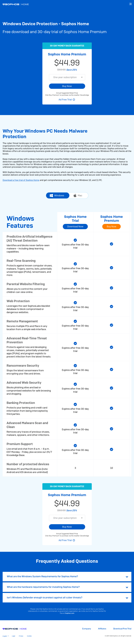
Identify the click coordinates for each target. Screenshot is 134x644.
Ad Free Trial (65, 100)
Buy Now (67, 86)
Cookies (29, 636)
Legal (13, 636)
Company (87, 629)
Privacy (21, 636)
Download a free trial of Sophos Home (21, 180)
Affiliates (102, 629)
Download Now (75, 226)
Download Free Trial (122, 629)
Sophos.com (70, 613)
